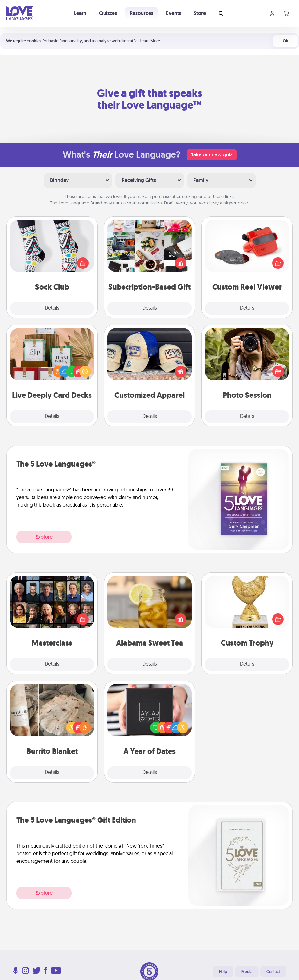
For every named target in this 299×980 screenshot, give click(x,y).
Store (200, 13)
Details (52, 308)
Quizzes (108, 13)
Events (174, 13)
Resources (142, 13)
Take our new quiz (212, 155)
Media (247, 972)
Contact (273, 972)
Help (223, 972)
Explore (44, 537)
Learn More (150, 41)
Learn (80, 13)
